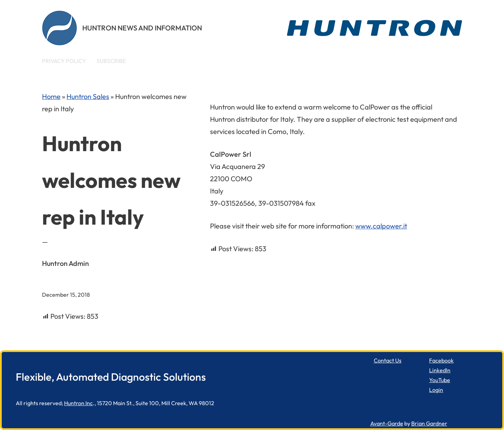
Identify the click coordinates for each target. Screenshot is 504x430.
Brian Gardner (429, 423)
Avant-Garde (387, 423)
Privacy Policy (64, 61)
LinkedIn (440, 370)
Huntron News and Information (142, 28)
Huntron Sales (88, 96)
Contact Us (388, 360)
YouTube (440, 380)
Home (51, 96)
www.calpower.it (381, 226)
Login (436, 390)
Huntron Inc (78, 403)
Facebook (441, 360)
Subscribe (111, 61)
